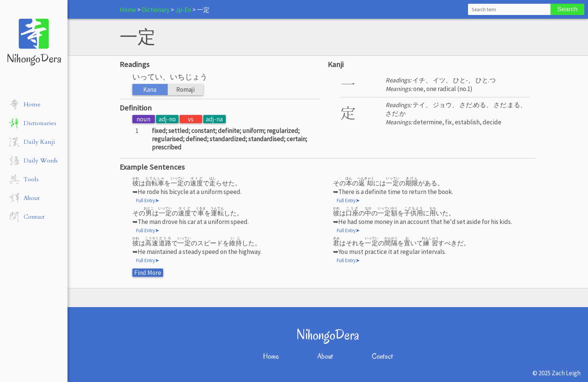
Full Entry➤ (148, 201)
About (325, 356)
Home (128, 10)
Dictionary (156, 10)
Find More (148, 273)
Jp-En (183, 10)
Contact (382, 356)
